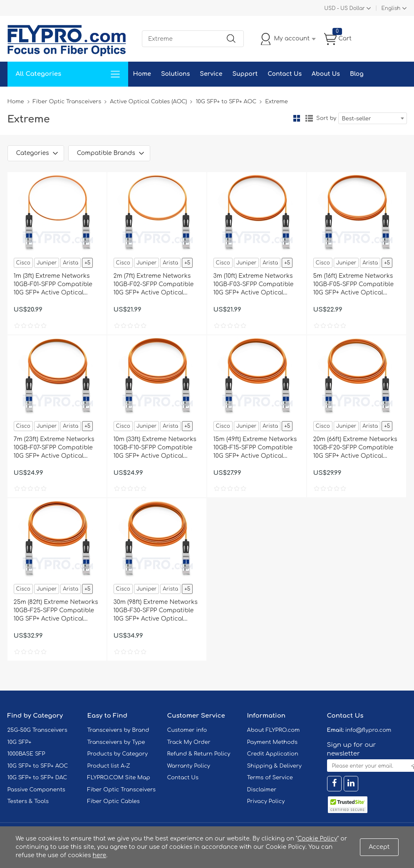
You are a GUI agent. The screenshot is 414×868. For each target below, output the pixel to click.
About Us (326, 74)
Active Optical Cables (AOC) (148, 102)
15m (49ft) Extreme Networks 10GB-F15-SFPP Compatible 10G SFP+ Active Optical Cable (255, 448)
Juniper (47, 263)
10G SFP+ (20, 742)
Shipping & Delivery (274, 766)
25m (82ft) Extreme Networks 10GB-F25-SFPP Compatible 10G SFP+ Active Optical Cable (56, 611)
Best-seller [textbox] (357, 119)
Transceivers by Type (116, 742)
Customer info (187, 730)
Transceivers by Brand (118, 730)
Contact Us (285, 74)
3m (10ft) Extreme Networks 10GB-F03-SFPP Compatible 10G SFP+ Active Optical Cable (254, 285)
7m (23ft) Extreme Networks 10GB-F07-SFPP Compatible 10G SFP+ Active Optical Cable (54, 448)
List (309, 118)
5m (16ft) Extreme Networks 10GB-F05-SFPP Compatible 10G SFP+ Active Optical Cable (354, 285)
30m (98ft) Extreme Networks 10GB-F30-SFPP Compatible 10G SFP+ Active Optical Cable (156, 611)
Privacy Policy (266, 801)
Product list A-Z (109, 766)
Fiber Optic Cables (114, 801)
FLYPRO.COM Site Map (119, 778)
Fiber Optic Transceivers (67, 102)
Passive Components (36, 790)
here (100, 855)
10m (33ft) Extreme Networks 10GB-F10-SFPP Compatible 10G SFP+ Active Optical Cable (155, 448)
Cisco (23, 263)
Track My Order (189, 742)
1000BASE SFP (26, 754)
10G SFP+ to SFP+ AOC (226, 102)
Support (245, 74)
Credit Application (273, 754)
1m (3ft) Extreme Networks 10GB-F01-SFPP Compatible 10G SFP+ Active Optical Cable (53, 285)
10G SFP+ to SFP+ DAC (37, 778)
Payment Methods (273, 742)
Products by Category (118, 754)
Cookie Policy (317, 839)
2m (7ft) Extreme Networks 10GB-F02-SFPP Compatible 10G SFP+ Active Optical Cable (154, 285)
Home (142, 74)
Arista (71, 263)
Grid (297, 118)
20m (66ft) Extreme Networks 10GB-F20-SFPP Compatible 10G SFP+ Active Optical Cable (355, 448)
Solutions (175, 74)
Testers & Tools (28, 801)
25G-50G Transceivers (37, 730)
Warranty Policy (189, 766)
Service (211, 74)
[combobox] (373, 118)
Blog (357, 74)
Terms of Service (270, 778)
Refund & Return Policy (199, 754)
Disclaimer (262, 790)
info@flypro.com (368, 730)
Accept (379, 847)
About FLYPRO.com (274, 730)
